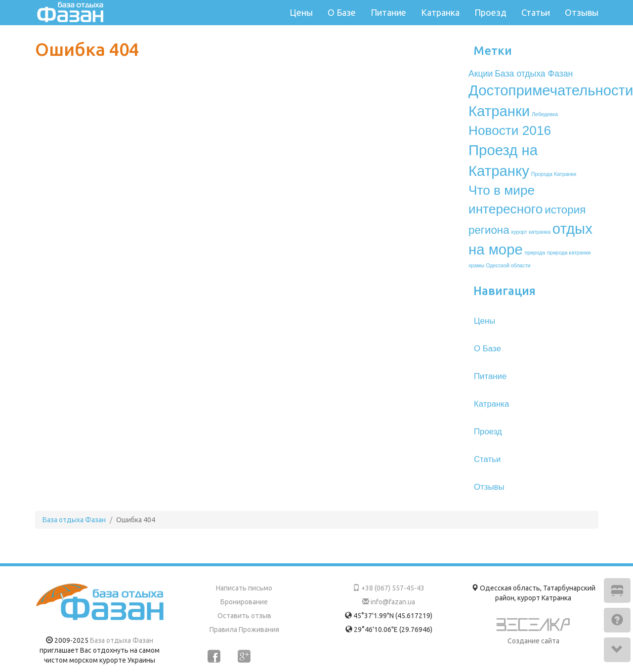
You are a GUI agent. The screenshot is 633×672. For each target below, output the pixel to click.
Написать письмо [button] (244, 588)
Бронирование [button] (244, 602)
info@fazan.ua (389, 602)
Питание (388, 12)
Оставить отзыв (244, 616)
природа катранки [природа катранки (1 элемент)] (569, 252)
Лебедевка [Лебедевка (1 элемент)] (545, 114)
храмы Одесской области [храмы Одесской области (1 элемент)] (499, 265)
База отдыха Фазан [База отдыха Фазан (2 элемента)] (534, 74)
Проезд (490, 12)
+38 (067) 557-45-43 (389, 588)
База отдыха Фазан (122, 640)
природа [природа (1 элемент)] (535, 252)
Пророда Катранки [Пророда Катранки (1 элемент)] (554, 174)
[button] (617, 590)
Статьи (536, 12)
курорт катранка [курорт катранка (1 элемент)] (531, 232)
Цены (301, 12)
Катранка (440, 12)
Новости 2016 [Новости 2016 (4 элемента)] (510, 130)
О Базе (342, 12)
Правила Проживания (244, 630)
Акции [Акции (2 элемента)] (481, 74)
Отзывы (582, 12)
